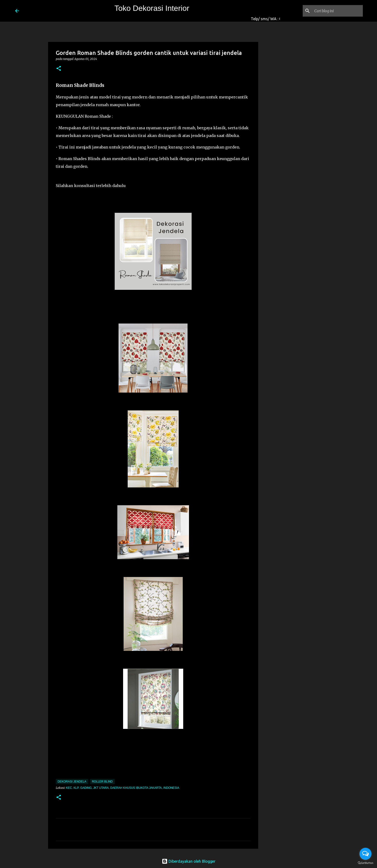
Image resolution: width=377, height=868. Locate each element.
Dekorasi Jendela (72, 782)
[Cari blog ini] (338, 11)
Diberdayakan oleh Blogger (189, 861)
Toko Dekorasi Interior (152, 8)
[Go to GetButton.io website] (365, 863)
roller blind (102, 782)
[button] (59, 69)
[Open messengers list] (365, 854)
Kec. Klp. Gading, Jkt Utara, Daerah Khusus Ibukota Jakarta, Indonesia (123, 788)
